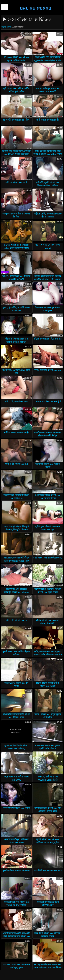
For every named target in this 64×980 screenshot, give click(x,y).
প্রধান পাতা (6, 27)
